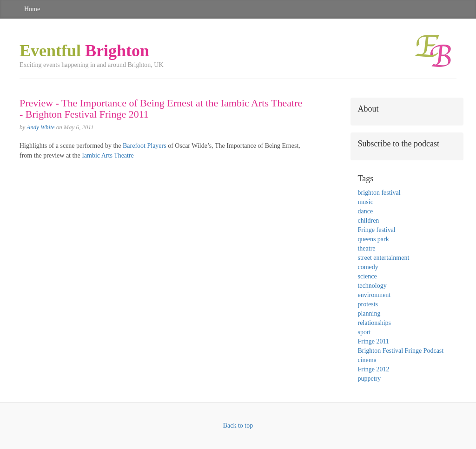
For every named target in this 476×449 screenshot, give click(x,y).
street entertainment (383, 258)
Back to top (238, 426)
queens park (373, 239)
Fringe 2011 (373, 341)
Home (32, 9)
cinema (367, 360)
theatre (366, 248)
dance (365, 211)
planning (369, 314)
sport (364, 332)
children (368, 221)
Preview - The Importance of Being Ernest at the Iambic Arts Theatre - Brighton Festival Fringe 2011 (161, 109)
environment (374, 295)
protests (368, 304)
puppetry (369, 379)
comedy (368, 267)
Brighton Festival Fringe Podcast (400, 351)
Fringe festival (376, 230)
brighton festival (379, 193)
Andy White (40, 127)
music (365, 202)
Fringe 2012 (373, 369)
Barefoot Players (145, 146)
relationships (374, 323)
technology (372, 286)
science (367, 276)
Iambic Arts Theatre (108, 155)
